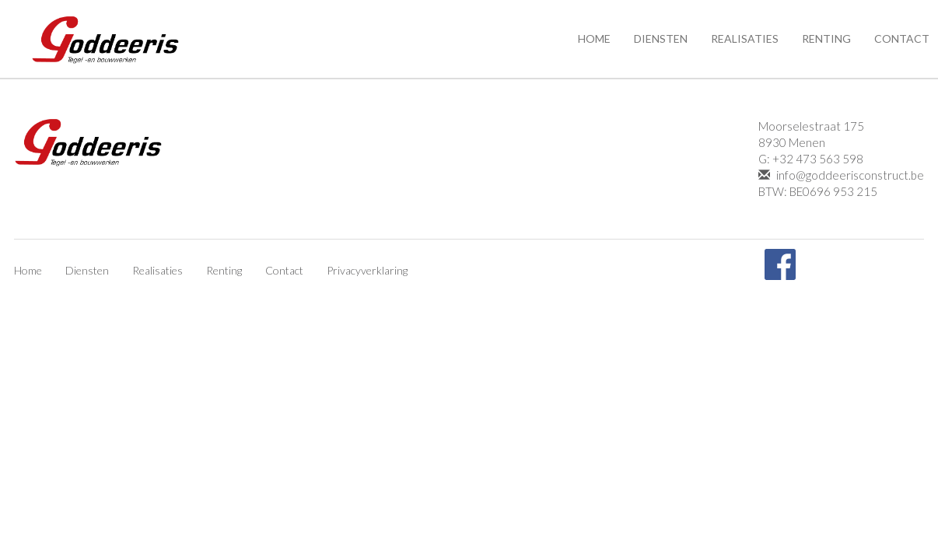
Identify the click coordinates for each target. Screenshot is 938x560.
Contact (284, 270)
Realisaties (745, 38)
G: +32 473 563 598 (811, 159)
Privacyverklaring (367, 270)
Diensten (661, 38)
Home (594, 38)
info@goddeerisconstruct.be (841, 175)
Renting (826, 38)
